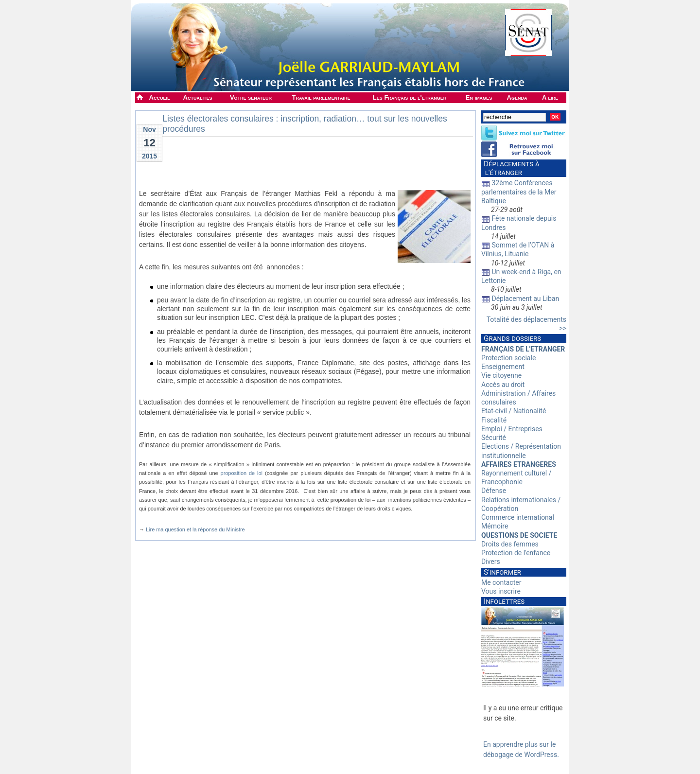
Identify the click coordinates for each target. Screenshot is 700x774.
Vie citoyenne (501, 375)
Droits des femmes (510, 544)
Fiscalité (494, 420)
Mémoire (495, 526)
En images (479, 97)
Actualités (198, 97)
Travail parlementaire (321, 97)
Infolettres (504, 601)
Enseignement (503, 367)
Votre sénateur (251, 97)
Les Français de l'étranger (410, 97)
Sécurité (494, 438)
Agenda (517, 97)
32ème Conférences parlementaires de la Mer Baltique (519, 192)
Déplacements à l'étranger (510, 168)
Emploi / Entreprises (512, 429)
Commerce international (518, 517)
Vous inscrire (501, 591)
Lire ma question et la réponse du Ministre (195, 529)
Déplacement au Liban (525, 299)
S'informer (502, 572)
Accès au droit (503, 385)
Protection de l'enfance (516, 553)
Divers (491, 562)
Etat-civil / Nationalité (514, 411)
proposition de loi (242, 473)
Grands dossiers (512, 338)
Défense (494, 491)
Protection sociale (508, 358)
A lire (550, 97)
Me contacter (501, 582)
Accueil (160, 97)
